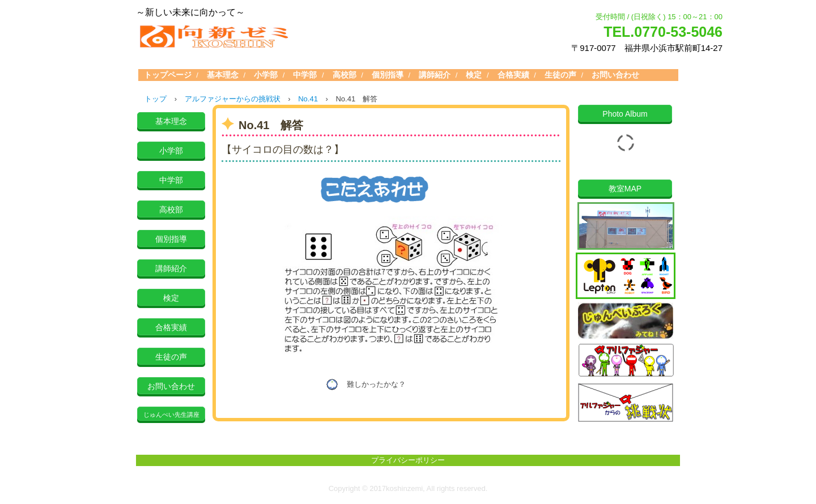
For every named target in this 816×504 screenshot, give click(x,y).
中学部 (305, 75)
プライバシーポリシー (408, 460)
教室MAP (625, 189)
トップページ (168, 75)
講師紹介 (435, 75)
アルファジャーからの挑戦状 (233, 99)
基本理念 (223, 75)
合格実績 (513, 75)
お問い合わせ (615, 75)
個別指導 (388, 75)
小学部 (266, 75)
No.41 (308, 99)
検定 (474, 75)
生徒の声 (560, 75)
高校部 (345, 75)
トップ (156, 99)
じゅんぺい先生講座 (171, 415)
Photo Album (625, 114)
